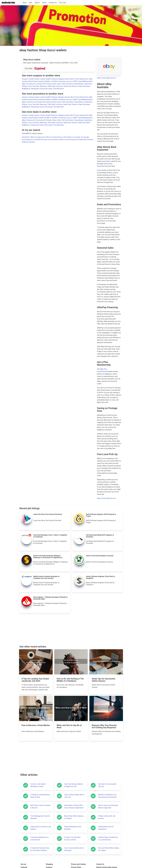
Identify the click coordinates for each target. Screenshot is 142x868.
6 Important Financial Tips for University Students (40, 849)
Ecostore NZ (41, 84)
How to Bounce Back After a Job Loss (74, 796)
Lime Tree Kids (34, 86)
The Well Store (59, 89)
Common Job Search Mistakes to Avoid (38, 785)
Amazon (25, 79)
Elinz (60, 84)
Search (37, 3)
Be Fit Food (75, 79)
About (44, 3)
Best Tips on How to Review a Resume (40, 807)
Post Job (62, 3)
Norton (75, 86)
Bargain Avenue (64, 79)
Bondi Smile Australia (37, 81)
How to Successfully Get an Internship (74, 849)
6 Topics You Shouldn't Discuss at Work (72, 839)
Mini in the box (58, 86)
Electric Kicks (52, 84)
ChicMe (55, 81)
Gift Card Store (68, 84)
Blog (25, 3)
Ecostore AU (31, 84)
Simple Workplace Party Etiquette (73, 828)
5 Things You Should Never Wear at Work (40, 796)
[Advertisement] (71, 629)
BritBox (48, 81)
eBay (24, 84)
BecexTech (84, 79)
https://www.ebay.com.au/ (106, 78)
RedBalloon (26, 89)
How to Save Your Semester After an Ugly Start (108, 807)
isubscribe (88, 84)
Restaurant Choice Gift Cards (42, 89)
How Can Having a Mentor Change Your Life (74, 785)
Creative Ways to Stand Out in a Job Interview (108, 839)
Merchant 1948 (46, 86)
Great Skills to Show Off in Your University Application (74, 807)
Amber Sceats (34, 79)
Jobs (30, 3)
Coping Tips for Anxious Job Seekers (41, 828)
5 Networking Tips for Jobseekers (106, 828)
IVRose (25, 86)
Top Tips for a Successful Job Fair (107, 785)
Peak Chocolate (84, 86)
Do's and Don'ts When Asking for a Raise (108, 849)
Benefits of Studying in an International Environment (107, 796)
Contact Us (53, 3)
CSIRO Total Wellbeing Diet (83, 81)
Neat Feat (68, 86)
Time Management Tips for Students (40, 817)
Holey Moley (79, 84)
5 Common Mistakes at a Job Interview (39, 839)
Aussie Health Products (49, 79)
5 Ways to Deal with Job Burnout (107, 817)
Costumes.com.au (65, 81)
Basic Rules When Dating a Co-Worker (74, 817)
